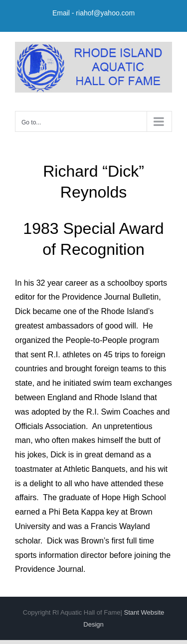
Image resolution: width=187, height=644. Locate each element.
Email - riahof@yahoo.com (93, 13)
